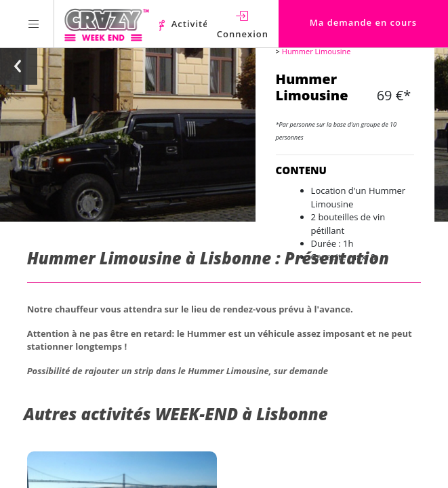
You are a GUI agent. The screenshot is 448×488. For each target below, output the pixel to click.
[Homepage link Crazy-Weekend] (107, 24)
